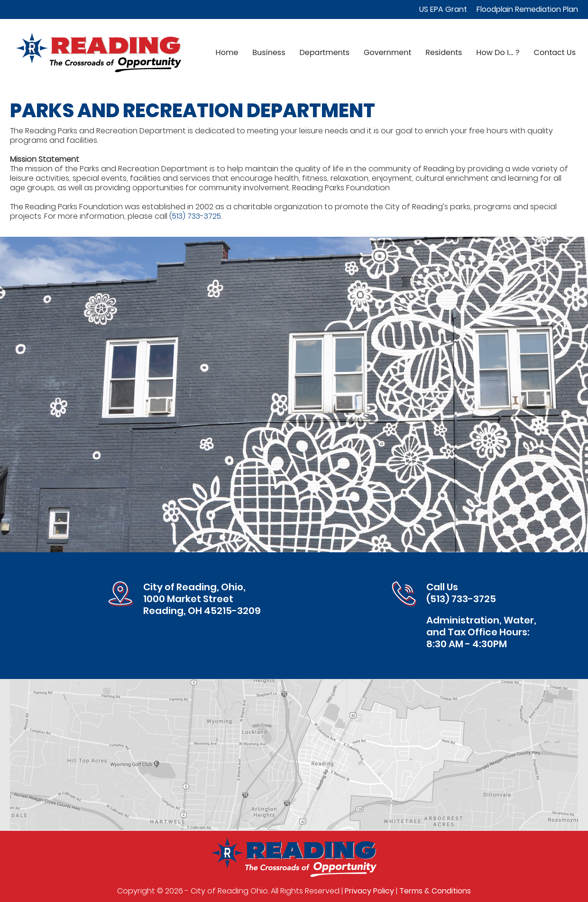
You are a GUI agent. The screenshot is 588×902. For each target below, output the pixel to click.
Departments (325, 52)
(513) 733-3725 (195, 216)
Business (269, 52)
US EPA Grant (443, 9)
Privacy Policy (369, 891)
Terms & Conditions (435, 891)
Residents (444, 52)
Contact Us (555, 52)
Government (387, 52)
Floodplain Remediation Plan (527, 9)
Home (227, 52)
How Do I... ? (498, 52)
